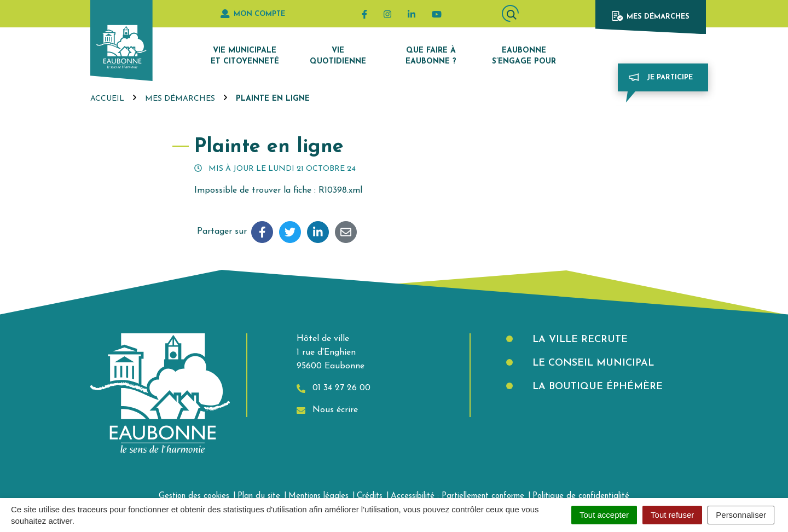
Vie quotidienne (338, 56)
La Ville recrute (578, 340)
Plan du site (259, 496)
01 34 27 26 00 (334, 388)
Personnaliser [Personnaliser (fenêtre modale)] (741, 515)
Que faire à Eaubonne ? (431, 56)
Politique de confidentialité (581, 496)
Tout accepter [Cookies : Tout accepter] (604, 515)
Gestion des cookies (194, 496)
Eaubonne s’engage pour (524, 56)
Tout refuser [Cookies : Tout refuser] (672, 515)
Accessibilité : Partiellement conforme (457, 496)
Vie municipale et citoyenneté (245, 56)
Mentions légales (318, 496)
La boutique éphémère (596, 387)
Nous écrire (327, 410)
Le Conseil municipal (592, 363)
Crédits (370, 496)
